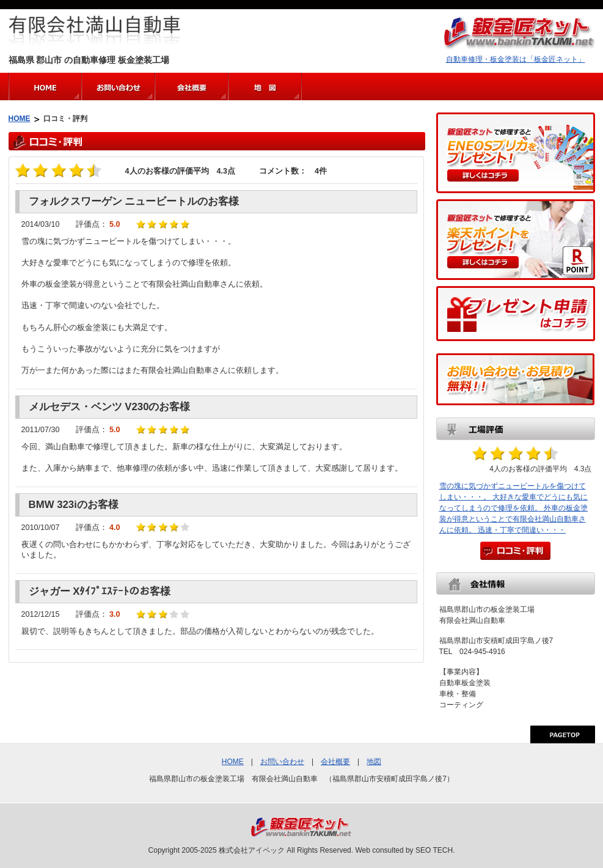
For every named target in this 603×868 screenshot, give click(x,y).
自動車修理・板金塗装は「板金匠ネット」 (516, 59)
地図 (374, 762)
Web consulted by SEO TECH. (405, 850)
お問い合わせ (282, 762)
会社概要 (335, 762)
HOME (20, 119)
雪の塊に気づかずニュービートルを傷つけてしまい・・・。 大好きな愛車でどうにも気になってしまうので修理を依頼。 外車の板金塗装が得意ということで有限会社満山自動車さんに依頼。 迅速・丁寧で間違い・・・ (513, 508)
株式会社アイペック (252, 850)
